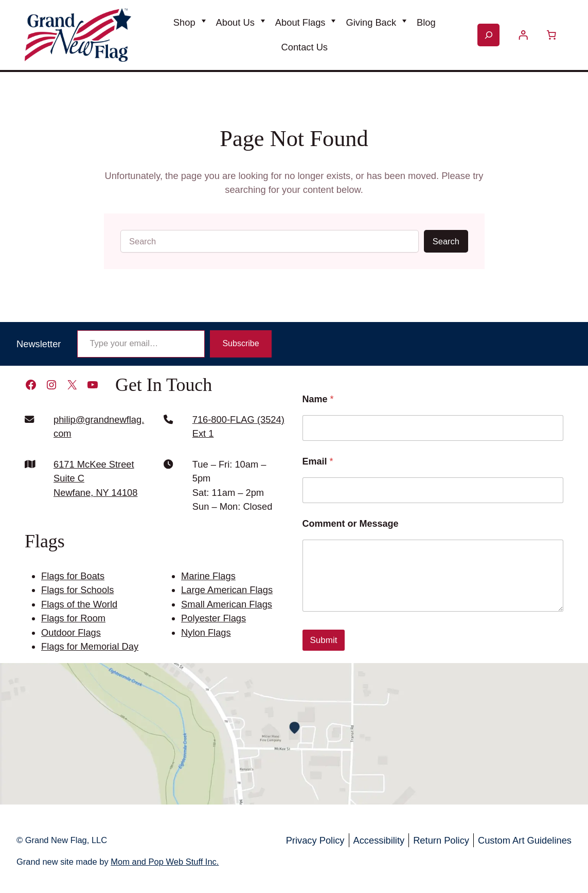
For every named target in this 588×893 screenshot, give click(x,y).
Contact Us (305, 47)
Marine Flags (208, 576)
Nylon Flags (206, 632)
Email (318, 461)
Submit (324, 640)
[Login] (523, 35)
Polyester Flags (213, 618)
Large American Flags (227, 590)
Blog (426, 22)
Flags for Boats (73, 576)
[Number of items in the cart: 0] (551, 35)
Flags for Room (73, 618)
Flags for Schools (77, 590)
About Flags (300, 22)
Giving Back (371, 22)
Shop (184, 22)
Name (318, 399)
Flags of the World (79, 604)
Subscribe (240, 343)
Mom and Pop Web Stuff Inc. (165, 862)
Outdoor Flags (71, 632)
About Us (235, 22)
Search (446, 241)
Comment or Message (351, 524)
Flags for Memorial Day (90, 646)
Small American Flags (227, 604)
